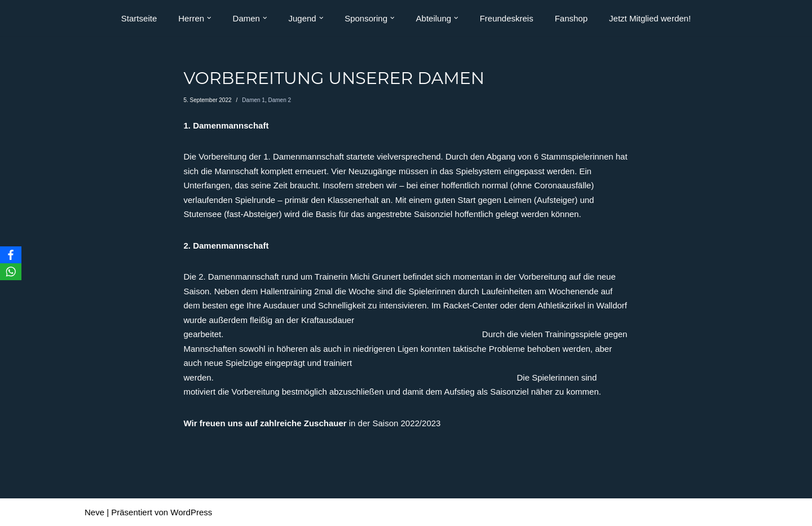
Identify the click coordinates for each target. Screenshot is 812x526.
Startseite (139, 18)
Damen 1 (253, 100)
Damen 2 (279, 100)
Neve (94, 512)
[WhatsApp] (11, 272)
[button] (209, 18)
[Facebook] (11, 255)
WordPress (191, 512)
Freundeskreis (507, 18)
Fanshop (571, 18)
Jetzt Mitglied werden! (650, 18)
